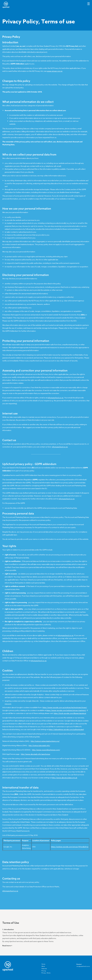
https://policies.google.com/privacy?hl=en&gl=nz (70, 847)
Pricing (44, 971)
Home (43, 964)
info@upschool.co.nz (56, 398)
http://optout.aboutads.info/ (39, 745)
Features (44, 969)
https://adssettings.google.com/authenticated (66, 729)
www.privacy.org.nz (55, 71)
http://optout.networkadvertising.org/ (45, 741)
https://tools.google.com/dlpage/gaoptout (70, 713)
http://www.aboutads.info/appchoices (36, 754)
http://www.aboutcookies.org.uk (64, 778)
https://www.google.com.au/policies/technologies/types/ (65, 707)
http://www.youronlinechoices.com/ (46, 750)
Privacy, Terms (46, 973)
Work (43, 966)
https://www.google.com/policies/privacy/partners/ (66, 710)
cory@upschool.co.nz (83, 966)
